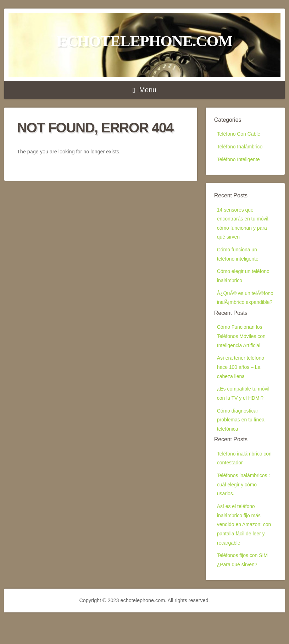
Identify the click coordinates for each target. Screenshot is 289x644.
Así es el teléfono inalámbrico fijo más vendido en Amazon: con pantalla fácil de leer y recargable (245, 553)
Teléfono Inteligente (239, 161)
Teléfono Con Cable (239, 134)
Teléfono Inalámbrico (241, 148)
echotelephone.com (144, 41)
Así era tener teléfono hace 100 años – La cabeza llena (241, 388)
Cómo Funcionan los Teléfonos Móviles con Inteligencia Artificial (242, 355)
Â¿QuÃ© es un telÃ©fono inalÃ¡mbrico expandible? (243, 310)
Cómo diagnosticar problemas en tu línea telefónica (241, 443)
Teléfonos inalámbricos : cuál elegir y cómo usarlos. (244, 511)
